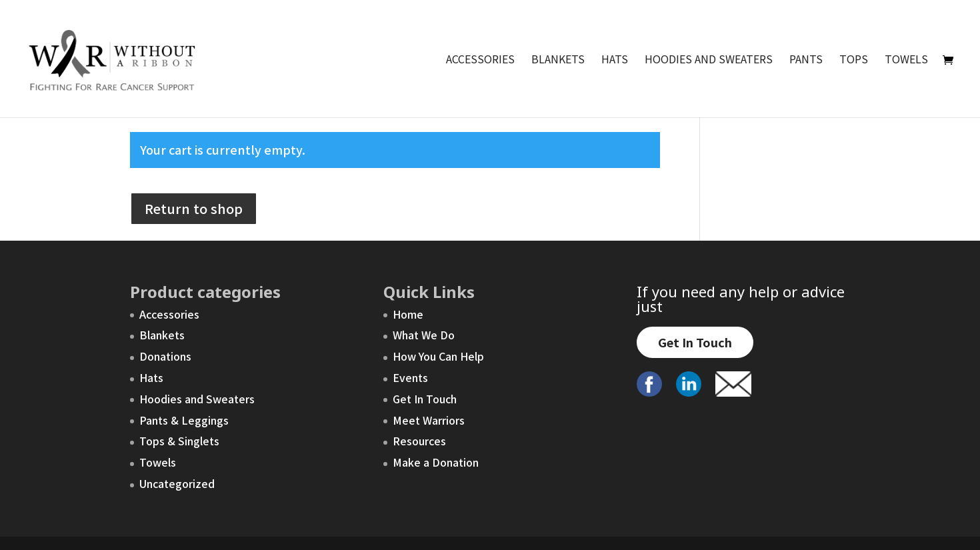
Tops (854, 60)
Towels (906, 60)
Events (410, 377)
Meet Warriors (429, 420)
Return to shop (194, 208)
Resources (419, 441)
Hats (615, 60)
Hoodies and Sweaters (709, 60)
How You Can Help (438, 356)
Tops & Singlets (179, 441)
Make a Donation (436, 462)
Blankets (558, 60)
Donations (165, 356)
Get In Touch (425, 399)
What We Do (424, 335)
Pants (806, 60)
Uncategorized (177, 483)
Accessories (480, 60)
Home (408, 314)
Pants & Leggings (184, 420)
